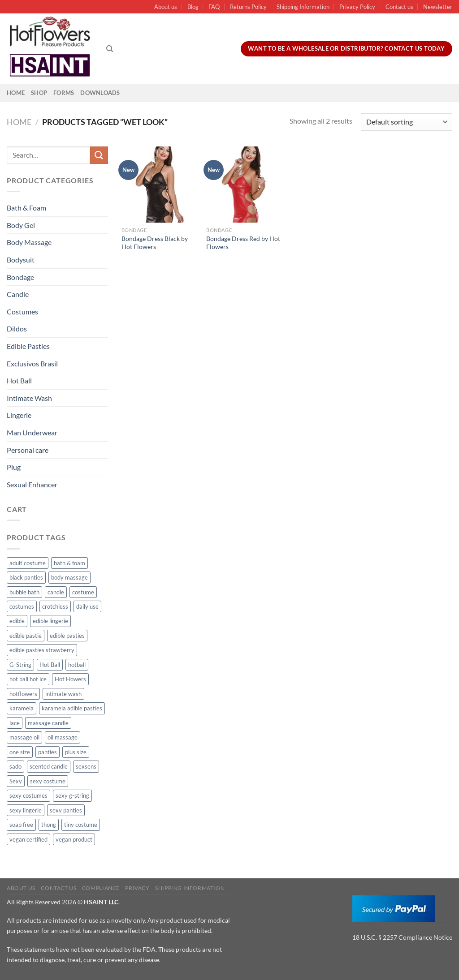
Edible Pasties (28, 346)
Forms (64, 93)
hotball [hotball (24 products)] (77, 665)
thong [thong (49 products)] (49, 825)
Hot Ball (19, 380)
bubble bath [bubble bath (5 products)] (24, 592)
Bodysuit (21, 260)
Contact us (399, 7)
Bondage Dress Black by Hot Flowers (155, 243)
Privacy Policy (357, 7)
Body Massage (29, 242)
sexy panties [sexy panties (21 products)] (66, 810)
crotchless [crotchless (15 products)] (55, 606)
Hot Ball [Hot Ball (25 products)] (50, 665)
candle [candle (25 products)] (56, 592)
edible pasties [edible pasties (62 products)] (67, 636)
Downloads (100, 93)
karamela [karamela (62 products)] (22, 708)
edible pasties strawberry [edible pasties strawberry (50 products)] (42, 650)
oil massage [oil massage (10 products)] (63, 737)
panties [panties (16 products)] (48, 752)
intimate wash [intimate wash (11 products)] (63, 694)
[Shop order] (407, 122)
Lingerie (19, 415)
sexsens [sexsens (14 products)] (86, 766)
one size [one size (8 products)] (20, 752)
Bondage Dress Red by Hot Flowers (243, 243)
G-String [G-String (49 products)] (20, 665)
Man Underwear (32, 432)
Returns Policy (248, 7)
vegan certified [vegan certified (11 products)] (28, 839)
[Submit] (99, 155)
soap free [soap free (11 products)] (21, 825)
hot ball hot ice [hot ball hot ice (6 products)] (28, 679)
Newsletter (438, 7)
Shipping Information (303, 7)
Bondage (20, 277)
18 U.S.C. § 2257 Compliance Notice (402, 937)
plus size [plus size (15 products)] (76, 752)
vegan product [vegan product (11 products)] (74, 839)
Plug (14, 467)
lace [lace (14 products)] (15, 723)
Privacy (137, 888)
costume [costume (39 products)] (83, 592)
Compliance (101, 888)
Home (16, 93)
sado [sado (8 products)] (15, 766)
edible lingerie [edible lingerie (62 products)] (50, 621)
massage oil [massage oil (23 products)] (24, 737)
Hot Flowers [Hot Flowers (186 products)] (70, 679)
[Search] (110, 49)
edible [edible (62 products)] (17, 621)
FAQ (214, 7)
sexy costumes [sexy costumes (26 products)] (28, 795)
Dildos (17, 329)
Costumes (22, 312)
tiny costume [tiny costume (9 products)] (81, 825)
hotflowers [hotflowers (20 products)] (23, 694)
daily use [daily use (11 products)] (87, 606)
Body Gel (21, 225)
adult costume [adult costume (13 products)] (28, 563)
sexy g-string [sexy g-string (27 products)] (72, 795)
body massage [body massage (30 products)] (69, 577)
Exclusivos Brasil (32, 363)
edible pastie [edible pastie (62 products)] (26, 636)
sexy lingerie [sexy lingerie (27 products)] (26, 810)
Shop (39, 93)
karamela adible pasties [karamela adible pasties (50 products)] (72, 708)
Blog (193, 7)
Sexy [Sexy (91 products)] (16, 781)
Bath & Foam (26, 208)
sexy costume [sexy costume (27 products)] (48, 781)
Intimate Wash (29, 398)
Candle (18, 294)
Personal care (28, 450)
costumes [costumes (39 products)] (22, 606)
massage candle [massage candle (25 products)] (48, 723)
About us (166, 7)
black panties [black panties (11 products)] (26, 577)
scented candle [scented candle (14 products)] (49, 766)
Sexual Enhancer (32, 484)
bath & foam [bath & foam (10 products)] (69, 563)
